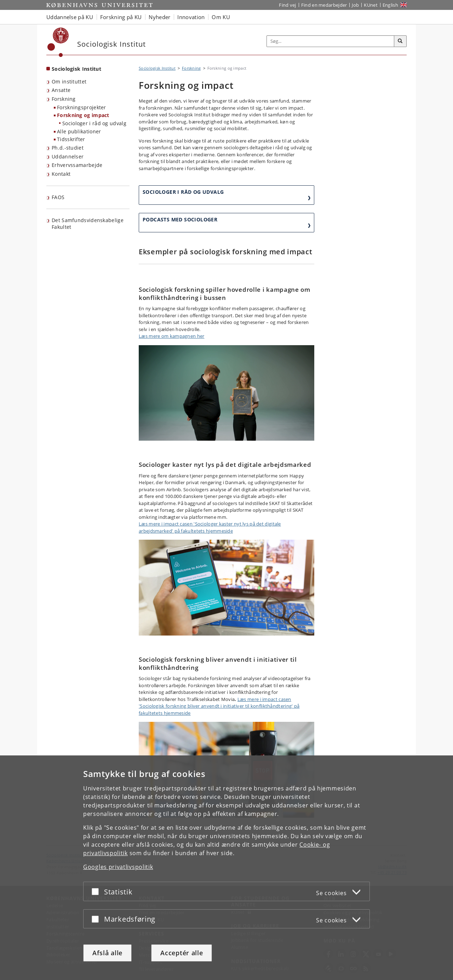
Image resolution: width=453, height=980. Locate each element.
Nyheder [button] (159, 17)
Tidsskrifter (71, 139)
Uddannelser (68, 156)
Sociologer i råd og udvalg (94, 123)
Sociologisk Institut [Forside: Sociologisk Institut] (76, 69)
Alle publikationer (79, 131)
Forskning (64, 99)
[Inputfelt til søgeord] (331, 41)
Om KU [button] (221, 17)
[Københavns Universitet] (58, 42)
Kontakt (61, 174)
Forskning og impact (83, 115)
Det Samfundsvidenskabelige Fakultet (88, 224)
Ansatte (61, 90)
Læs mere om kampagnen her (172, 336)
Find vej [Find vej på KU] (287, 5)
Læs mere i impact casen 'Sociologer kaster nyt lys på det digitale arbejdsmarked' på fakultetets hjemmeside (210, 527)
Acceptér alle (182, 953)
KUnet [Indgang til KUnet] (371, 5)
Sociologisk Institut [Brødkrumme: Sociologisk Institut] (157, 68)
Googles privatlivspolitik (118, 867)
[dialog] (226, 868)
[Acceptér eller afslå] (97, 891)
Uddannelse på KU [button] (70, 17)
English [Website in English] (390, 5)
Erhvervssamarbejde (77, 165)
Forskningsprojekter (82, 107)
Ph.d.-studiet (68, 148)
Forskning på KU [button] (121, 17)
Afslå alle (107, 953)
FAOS (58, 197)
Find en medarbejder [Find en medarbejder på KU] (324, 5)
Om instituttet (69, 82)
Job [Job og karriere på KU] (355, 5)
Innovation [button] (191, 17)
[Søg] (400, 41)
